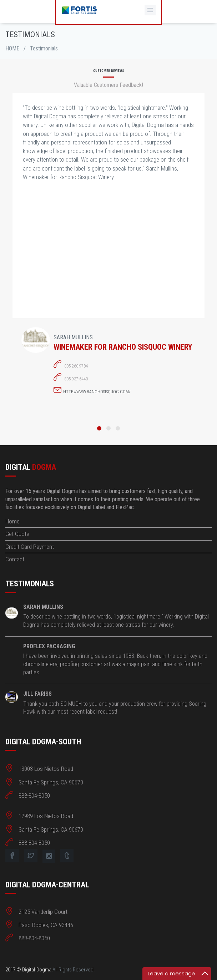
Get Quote (17, 534)
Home (12, 521)
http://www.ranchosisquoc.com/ (97, 392)
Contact (15, 559)
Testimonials (44, 48)
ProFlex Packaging (49, 646)
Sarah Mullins (43, 607)
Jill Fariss (37, 694)
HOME (12, 48)
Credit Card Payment (30, 547)
